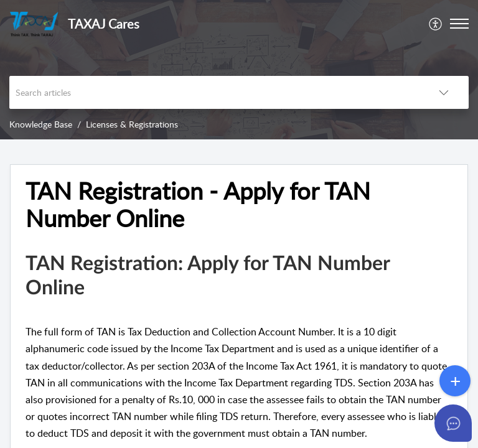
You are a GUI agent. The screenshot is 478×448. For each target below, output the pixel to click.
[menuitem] (436, 24)
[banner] (239, 70)
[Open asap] (453, 423)
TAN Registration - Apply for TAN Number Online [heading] (198, 205)
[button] (436, 24)
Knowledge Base (41, 124)
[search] (214, 92)
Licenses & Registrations (132, 124)
